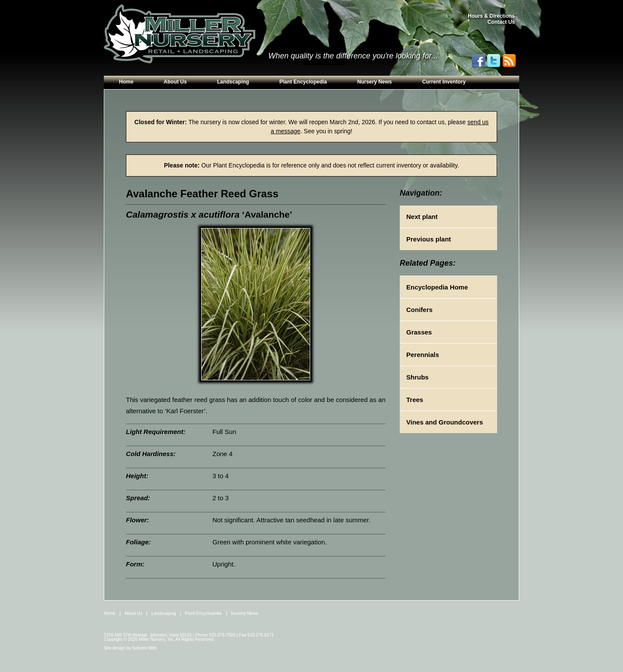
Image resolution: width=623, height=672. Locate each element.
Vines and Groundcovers (445, 422)
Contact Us (501, 22)
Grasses (419, 332)
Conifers (419, 310)
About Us (175, 82)
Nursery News (375, 82)
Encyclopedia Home (437, 287)
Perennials (423, 355)
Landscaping (233, 82)
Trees (415, 400)
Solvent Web (145, 648)
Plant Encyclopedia (303, 82)
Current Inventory (444, 82)
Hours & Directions (491, 16)
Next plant (422, 217)
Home (126, 82)
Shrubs (417, 377)
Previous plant (429, 239)
